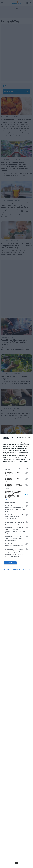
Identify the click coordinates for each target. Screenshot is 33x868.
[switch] (26, 473)
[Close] (30, 437)
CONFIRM (10, 563)
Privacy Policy (26, 569)
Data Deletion (7, 569)
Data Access (16, 569)
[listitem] (16, 469)
